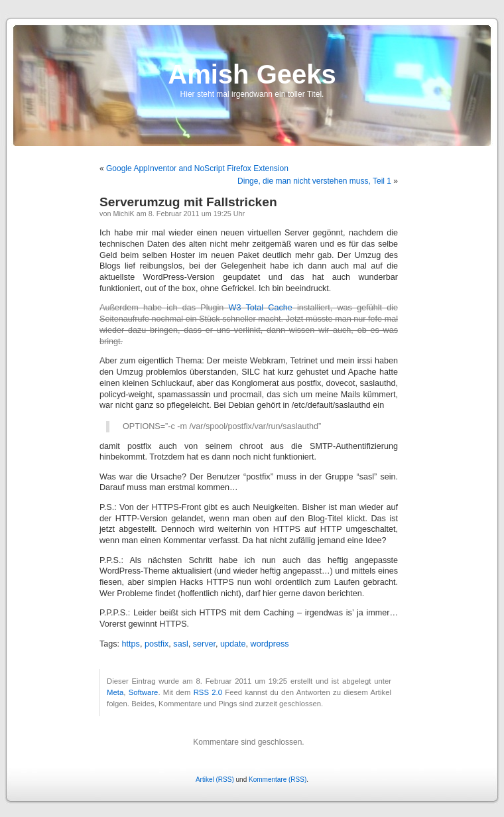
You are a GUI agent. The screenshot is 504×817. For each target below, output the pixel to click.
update (233, 644)
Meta (115, 692)
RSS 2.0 (208, 692)
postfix (157, 644)
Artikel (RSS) (215, 780)
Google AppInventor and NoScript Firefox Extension (197, 168)
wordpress (270, 644)
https (131, 644)
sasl (180, 644)
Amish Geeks (252, 74)
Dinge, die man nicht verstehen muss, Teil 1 (314, 181)
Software (144, 692)
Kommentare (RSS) (278, 780)
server (204, 644)
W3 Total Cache (261, 308)
